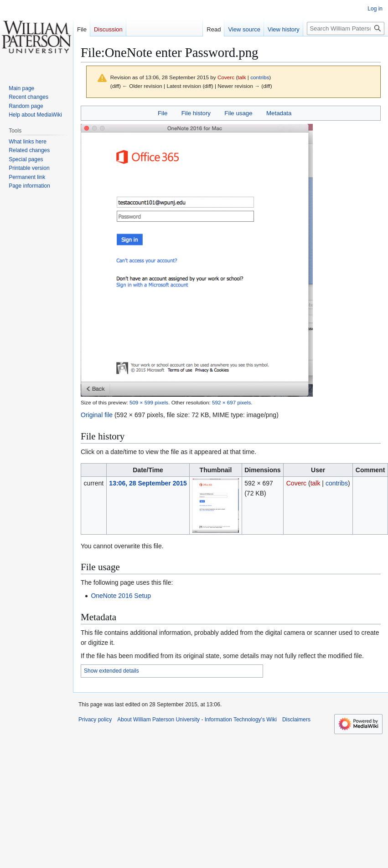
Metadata (279, 113)
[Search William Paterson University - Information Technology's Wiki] (346, 28)
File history (196, 113)
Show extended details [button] (111, 671)
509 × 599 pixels (149, 402)
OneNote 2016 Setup (121, 596)
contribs (260, 77)
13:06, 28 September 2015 (148, 483)
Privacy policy (95, 720)
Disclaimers (296, 720)
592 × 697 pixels (231, 402)
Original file (97, 415)
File (163, 113)
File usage (238, 113)
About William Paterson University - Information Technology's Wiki (197, 720)
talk (242, 77)
